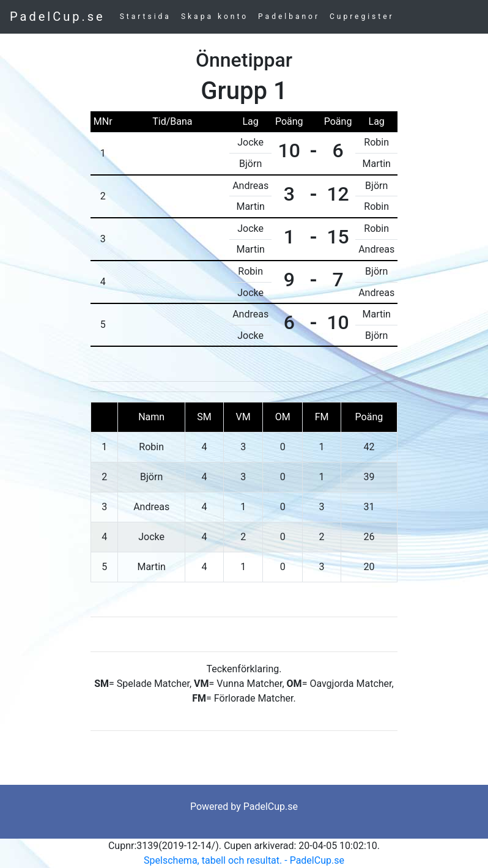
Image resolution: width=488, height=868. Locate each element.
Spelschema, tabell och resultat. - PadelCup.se (244, 860)
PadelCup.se (57, 17)
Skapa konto (215, 17)
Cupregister (362, 17)
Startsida (146, 17)
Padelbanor (289, 17)
